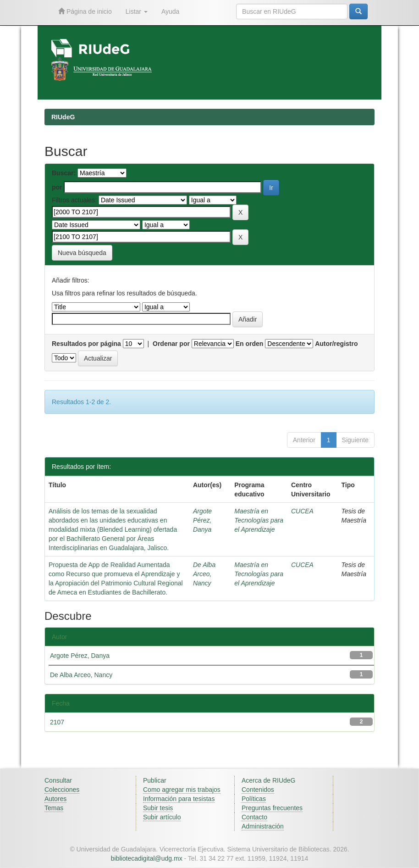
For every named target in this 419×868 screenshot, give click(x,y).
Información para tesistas (179, 799)
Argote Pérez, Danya (202, 520)
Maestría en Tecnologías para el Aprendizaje (259, 520)
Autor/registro (336, 344)
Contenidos (258, 790)
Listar (137, 11)
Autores (55, 799)
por (57, 187)
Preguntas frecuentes (272, 808)
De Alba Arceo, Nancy (204, 574)
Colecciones (62, 790)
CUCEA (302, 511)
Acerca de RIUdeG (269, 780)
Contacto (254, 817)
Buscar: (64, 173)
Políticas (254, 799)
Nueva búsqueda (82, 253)
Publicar (155, 780)
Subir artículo (162, 817)
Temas (54, 808)
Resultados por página (86, 344)
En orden (250, 344)
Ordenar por (171, 344)
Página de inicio (85, 11)
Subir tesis (158, 808)
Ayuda (170, 11)
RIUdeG (63, 117)
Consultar (58, 780)
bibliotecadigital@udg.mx (147, 858)
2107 (57, 722)
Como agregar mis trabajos (182, 790)
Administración (263, 826)
